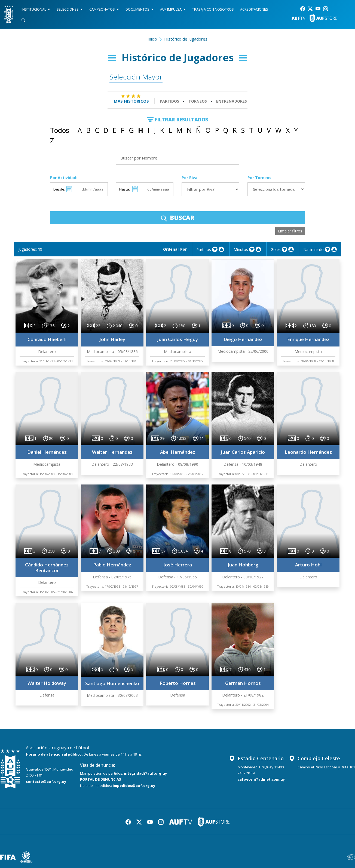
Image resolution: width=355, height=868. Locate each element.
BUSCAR (178, 217)
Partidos (169, 101)
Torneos (198, 101)
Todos (60, 130)
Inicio (152, 39)
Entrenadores (232, 101)
